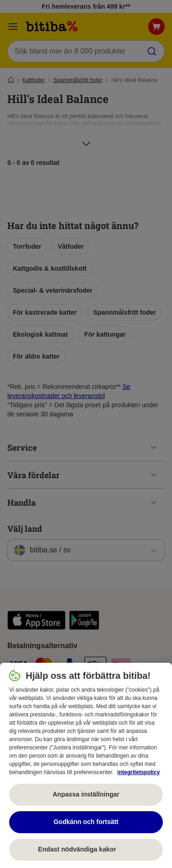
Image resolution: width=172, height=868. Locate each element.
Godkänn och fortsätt (86, 822)
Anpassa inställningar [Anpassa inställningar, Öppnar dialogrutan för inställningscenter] (86, 794)
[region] (86, 765)
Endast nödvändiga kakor (86, 849)
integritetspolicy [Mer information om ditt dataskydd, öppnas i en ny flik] (139, 772)
